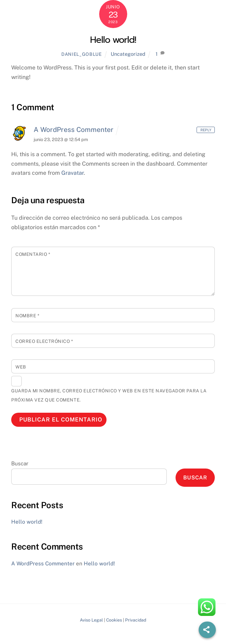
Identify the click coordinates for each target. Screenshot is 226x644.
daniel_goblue (81, 54)
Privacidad (136, 620)
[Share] (207, 630)
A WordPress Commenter (74, 130)
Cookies (114, 620)
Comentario (33, 254)
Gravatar (73, 173)
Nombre (27, 316)
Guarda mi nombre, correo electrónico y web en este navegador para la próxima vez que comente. (109, 395)
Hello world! (113, 40)
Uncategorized (128, 54)
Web (21, 367)
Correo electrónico (44, 341)
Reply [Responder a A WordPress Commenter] (206, 130)
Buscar (20, 463)
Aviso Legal (91, 620)
